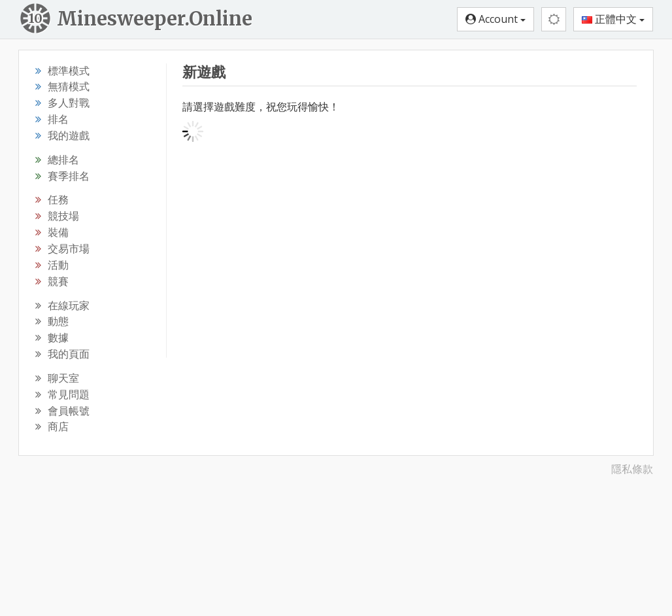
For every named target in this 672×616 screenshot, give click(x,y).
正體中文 (613, 19)
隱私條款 (632, 469)
